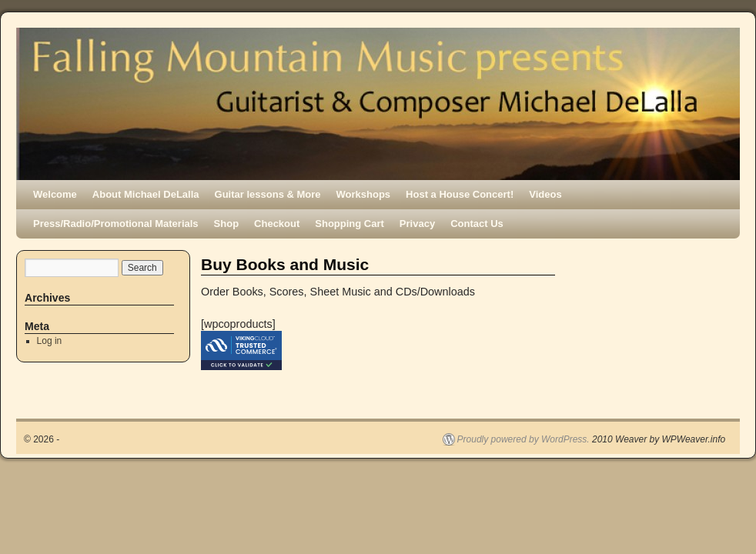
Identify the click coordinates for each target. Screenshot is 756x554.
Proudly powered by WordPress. (524, 439)
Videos (545, 194)
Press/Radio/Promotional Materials (116, 224)
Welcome (55, 194)
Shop (227, 224)
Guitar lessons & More (268, 194)
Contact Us (477, 224)
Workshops (364, 194)
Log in (50, 341)
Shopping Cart (350, 224)
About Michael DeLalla (146, 194)
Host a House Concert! (460, 194)
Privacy (417, 224)
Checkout (277, 224)
